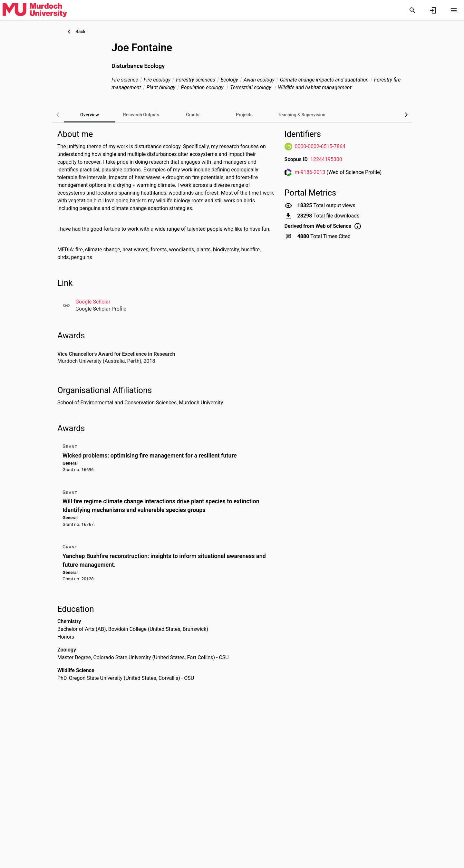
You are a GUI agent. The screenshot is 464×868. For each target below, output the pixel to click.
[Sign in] (433, 10)
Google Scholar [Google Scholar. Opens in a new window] (93, 302)
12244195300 (326, 159)
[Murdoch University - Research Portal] (35, 10)
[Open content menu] (454, 10)
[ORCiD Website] (288, 147)
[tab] (141, 115)
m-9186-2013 (310, 172)
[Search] (412, 10)
